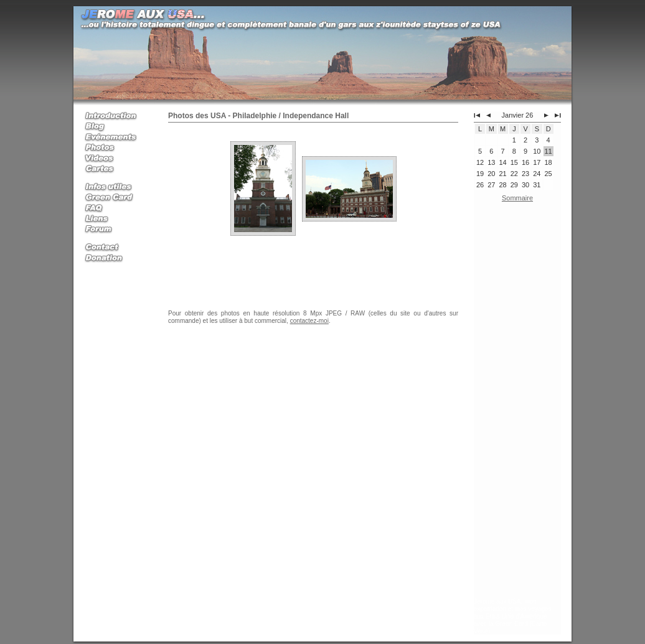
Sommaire (517, 198)
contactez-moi (309, 321)
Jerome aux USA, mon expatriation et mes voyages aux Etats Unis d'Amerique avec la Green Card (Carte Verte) (513, 616)
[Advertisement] (517, 403)
